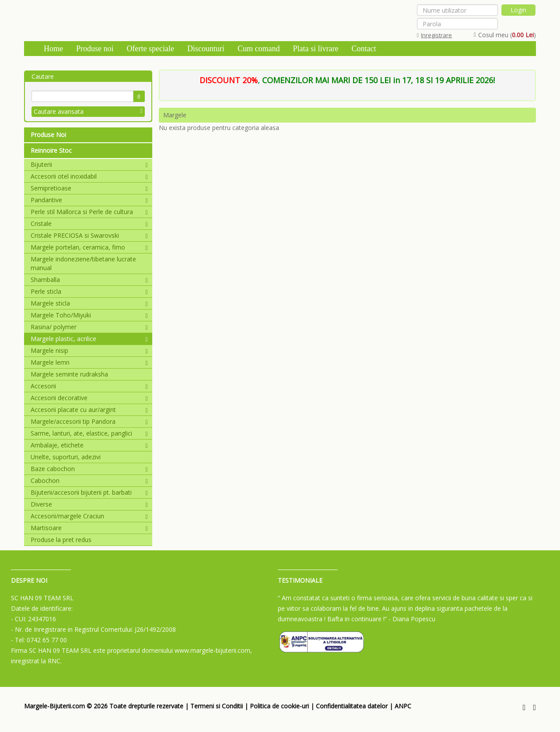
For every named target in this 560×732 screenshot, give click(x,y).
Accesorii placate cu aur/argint (89, 410)
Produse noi (95, 49)
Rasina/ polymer (89, 327)
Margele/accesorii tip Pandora (89, 421)
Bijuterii (89, 164)
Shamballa (89, 280)
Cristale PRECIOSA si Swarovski (89, 235)
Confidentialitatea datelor (352, 706)
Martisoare (89, 528)
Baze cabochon (89, 469)
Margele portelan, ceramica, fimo (89, 247)
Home (53, 49)
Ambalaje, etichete (89, 445)
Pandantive (89, 200)
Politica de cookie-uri (279, 706)
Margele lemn (89, 362)
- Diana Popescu (412, 619)
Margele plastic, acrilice (89, 339)
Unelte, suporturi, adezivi (66, 457)
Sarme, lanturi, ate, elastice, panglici (89, 433)
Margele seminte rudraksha (69, 374)
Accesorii (89, 386)
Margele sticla (89, 303)
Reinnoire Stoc (51, 150)
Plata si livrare (315, 49)
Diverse (89, 504)
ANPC (403, 706)
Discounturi (206, 49)
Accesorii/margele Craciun (89, 516)
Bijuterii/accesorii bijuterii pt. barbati (89, 492)
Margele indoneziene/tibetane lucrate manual (83, 263)
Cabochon (89, 480)
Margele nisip (89, 350)
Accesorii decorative (89, 398)
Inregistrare (435, 35)
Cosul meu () (505, 35)
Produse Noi (48, 135)
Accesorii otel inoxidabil (89, 176)
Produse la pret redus (61, 540)
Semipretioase (89, 188)
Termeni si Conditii (217, 706)
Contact (364, 49)
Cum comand (259, 49)
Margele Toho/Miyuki (89, 315)
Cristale (89, 223)
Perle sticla (89, 291)
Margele (175, 115)
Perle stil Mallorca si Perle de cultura (89, 212)
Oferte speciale (150, 49)
